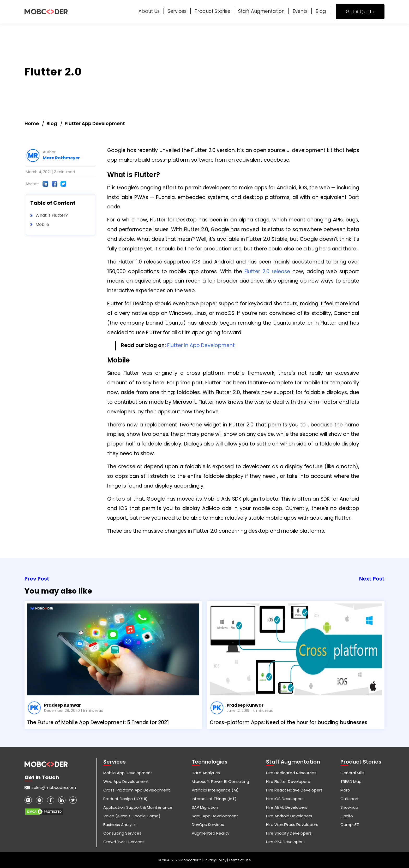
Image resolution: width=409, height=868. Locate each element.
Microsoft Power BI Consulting (220, 781)
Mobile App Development (128, 773)
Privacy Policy (215, 860)
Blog (321, 11)
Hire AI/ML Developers (287, 807)
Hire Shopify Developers (289, 833)
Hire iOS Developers (285, 799)
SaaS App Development (215, 816)
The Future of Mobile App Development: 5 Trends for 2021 (98, 722)
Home (32, 123)
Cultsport (350, 799)
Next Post (372, 579)
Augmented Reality (210, 833)
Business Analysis (120, 825)
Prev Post (37, 579)
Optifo (347, 816)
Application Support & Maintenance (138, 807)
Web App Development (126, 781)
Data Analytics (206, 773)
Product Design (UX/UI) (125, 799)
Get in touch (42, 777)
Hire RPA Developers (285, 842)
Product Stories (212, 11)
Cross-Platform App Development (137, 790)
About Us (149, 11)
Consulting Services (122, 833)
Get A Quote (360, 12)
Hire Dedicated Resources (291, 773)
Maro (345, 790)
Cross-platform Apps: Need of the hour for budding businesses (288, 722)
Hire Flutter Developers (288, 781)
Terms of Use (240, 860)
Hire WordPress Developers (292, 825)
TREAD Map (351, 781)
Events (300, 11)
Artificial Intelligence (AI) (215, 790)
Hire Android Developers (289, 816)
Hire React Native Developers (294, 790)
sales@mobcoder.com (54, 787)
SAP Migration (205, 807)
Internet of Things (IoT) (214, 799)
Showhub (349, 807)
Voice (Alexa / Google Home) (132, 816)
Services (177, 11)
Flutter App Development (95, 123)
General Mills (352, 773)
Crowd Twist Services (124, 842)
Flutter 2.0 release (267, 271)
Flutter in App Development (201, 345)
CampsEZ (350, 825)
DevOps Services (208, 825)
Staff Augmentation (261, 11)
